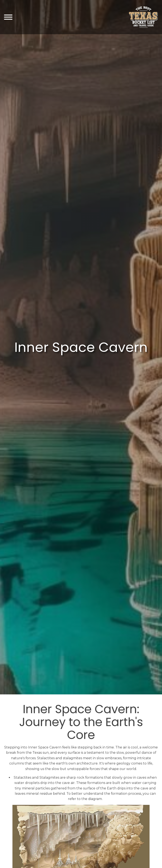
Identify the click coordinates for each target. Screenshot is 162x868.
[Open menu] (8, 17)
